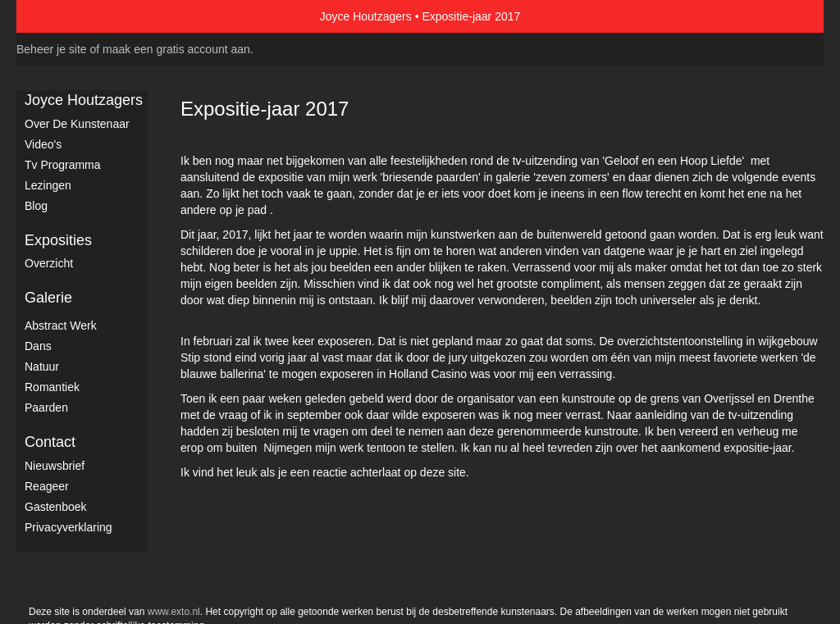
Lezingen (48, 185)
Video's (43, 144)
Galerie (48, 298)
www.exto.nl (174, 612)
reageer (47, 486)
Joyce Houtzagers (366, 16)
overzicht (49, 263)
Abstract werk (61, 326)
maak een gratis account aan (176, 49)
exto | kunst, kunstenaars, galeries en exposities (63, 16)
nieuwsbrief (55, 466)
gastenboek (56, 507)
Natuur (42, 367)
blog (36, 206)
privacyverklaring (68, 527)
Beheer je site (52, 49)
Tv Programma (63, 165)
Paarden (46, 408)
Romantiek (52, 387)
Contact (50, 442)
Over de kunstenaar (77, 124)
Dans (38, 346)
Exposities (58, 240)
